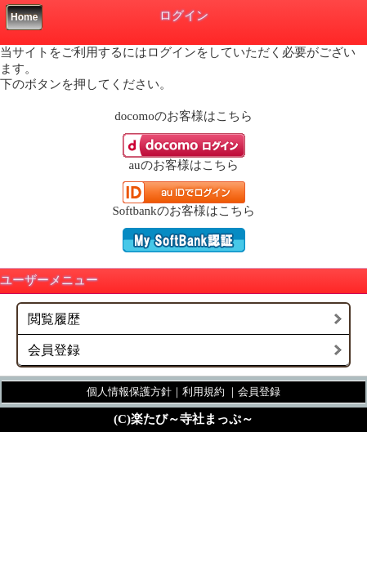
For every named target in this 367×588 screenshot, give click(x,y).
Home (24, 17)
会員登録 (54, 350)
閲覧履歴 (54, 319)
